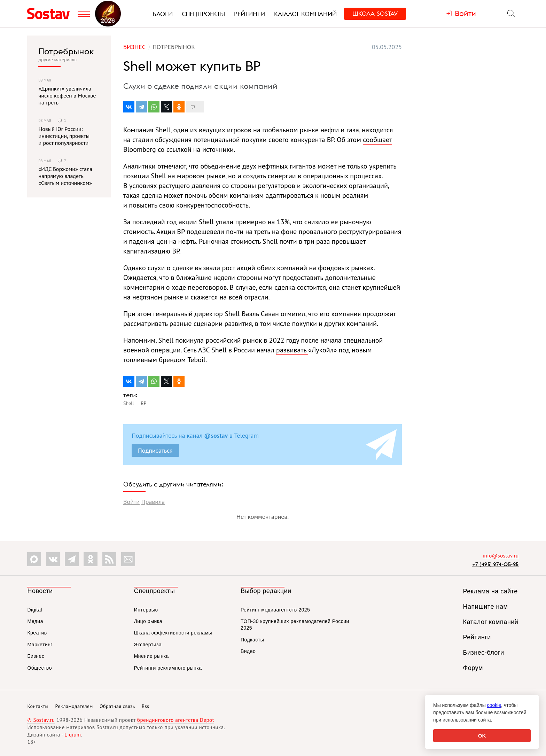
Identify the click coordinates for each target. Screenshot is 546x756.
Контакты (38, 706)
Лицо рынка (148, 621)
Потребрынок (66, 51)
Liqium (73, 735)
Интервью (146, 610)
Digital (34, 610)
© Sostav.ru (41, 720)
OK (482, 736)
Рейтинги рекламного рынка (168, 668)
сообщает (377, 140)
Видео (248, 651)
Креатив (37, 633)
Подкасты (252, 640)
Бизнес (36, 656)
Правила (153, 502)
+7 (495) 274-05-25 (496, 564)
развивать (292, 350)
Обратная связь (117, 706)
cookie (494, 705)
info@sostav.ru (501, 556)
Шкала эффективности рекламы (173, 633)
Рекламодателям (74, 706)
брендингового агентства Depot (176, 720)
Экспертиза (148, 645)
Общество (40, 668)
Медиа (35, 621)
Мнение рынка (151, 656)
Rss (145, 706)
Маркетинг (40, 645)
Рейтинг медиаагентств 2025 (275, 610)
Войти (131, 502)
